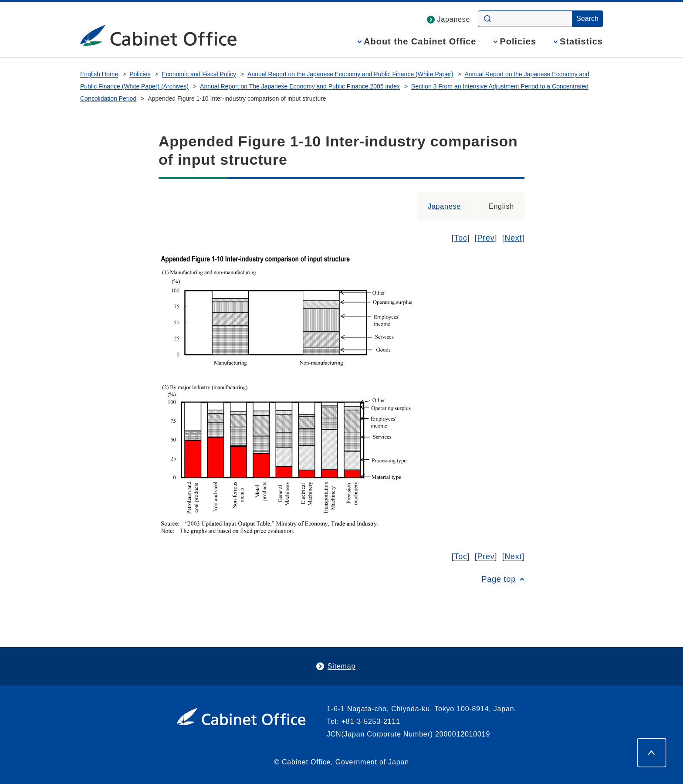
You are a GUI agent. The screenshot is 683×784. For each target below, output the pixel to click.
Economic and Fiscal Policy (199, 74)
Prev (486, 238)
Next (513, 238)
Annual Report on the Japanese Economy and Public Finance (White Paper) (350, 74)
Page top (499, 579)
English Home (99, 74)
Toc (461, 238)
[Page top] (652, 753)
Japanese (454, 19)
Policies (518, 42)
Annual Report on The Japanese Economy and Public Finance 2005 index (300, 86)
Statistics (581, 42)
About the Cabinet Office (420, 42)
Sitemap (341, 666)
